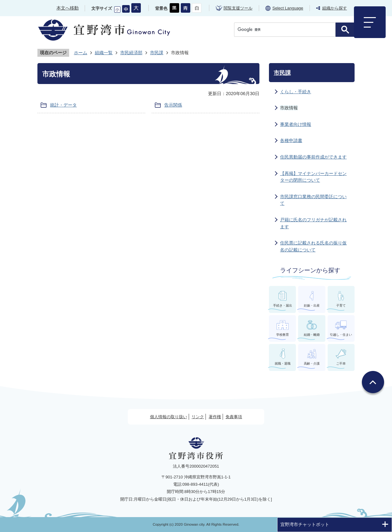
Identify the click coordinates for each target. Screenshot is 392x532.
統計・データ (63, 105)
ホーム (81, 53)
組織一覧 (104, 53)
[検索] (286, 30)
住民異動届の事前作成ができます (313, 157)
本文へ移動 (68, 8)
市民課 (157, 53)
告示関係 (173, 105)
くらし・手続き (296, 92)
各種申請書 (291, 140)
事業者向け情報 (296, 124)
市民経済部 (131, 53)
